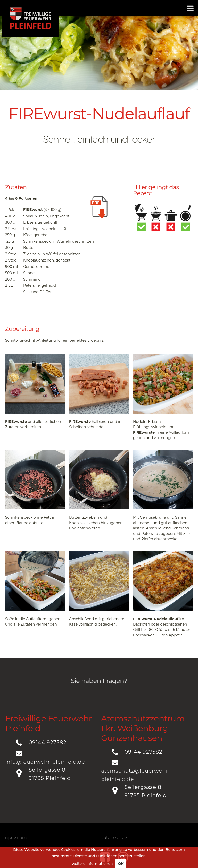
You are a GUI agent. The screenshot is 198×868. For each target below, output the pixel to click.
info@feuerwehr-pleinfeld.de (45, 762)
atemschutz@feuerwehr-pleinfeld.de (136, 775)
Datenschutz (114, 837)
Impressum (14, 837)
